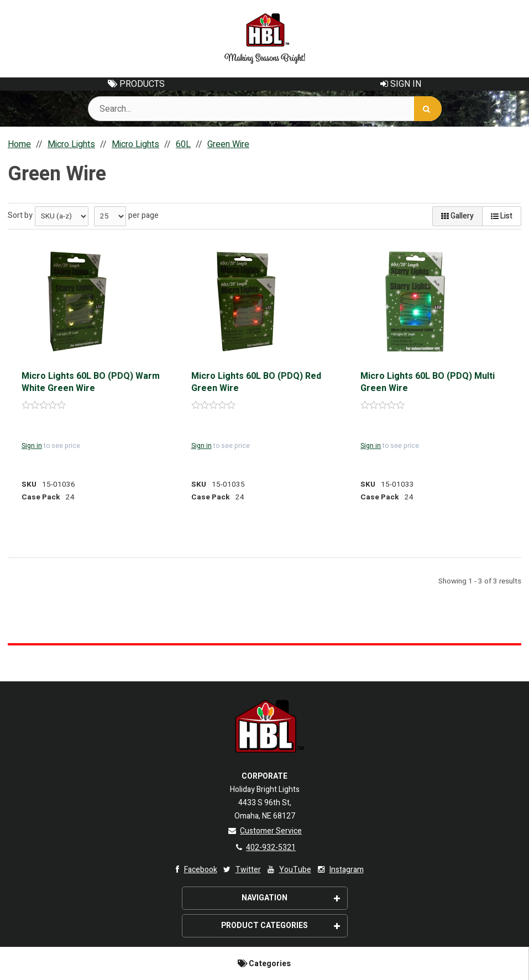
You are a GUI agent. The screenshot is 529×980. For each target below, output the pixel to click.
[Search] (428, 109)
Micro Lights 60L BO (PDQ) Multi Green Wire (428, 382)
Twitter (241, 870)
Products (136, 84)
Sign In (401, 84)
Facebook (194, 870)
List (502, 216)
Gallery (457, 216)
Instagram (340, 870)
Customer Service (264, 831)
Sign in (32, 446)
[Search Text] (265, 109)
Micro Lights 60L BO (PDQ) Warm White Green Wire (91, 382)
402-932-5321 (264, 848)
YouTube (288, 870)
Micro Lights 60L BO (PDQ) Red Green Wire (256, 382)
